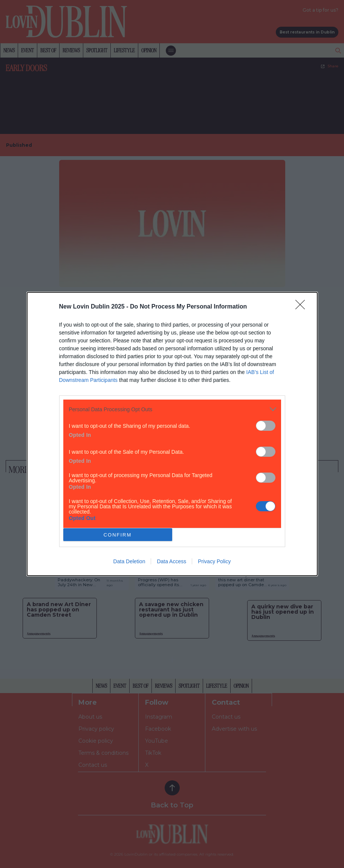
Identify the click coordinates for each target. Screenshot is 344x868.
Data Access (171, 561)
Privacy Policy (214, 561)
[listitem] (172, 409)
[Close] (303, 307)
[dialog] (172, 434)
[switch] (266, 426)
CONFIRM (118, 534)
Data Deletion (129, 561)
